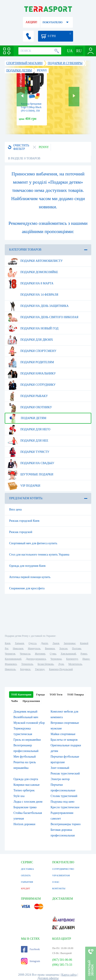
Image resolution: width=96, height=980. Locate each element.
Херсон (63, 648)
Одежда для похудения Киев (27, 566)
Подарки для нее (28, 441)
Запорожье (70, 643)
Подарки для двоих (30, 340)
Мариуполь (34, 648)
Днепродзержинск (36, 659)
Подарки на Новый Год (33, 329)
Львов (56, 643)
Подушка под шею (62, 802)
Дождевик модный (25, 712)
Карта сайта (69, 975)
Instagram (30, 961)
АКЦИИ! (31, 22)
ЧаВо (14, 701)
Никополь (10, 669)
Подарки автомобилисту (35, 261)
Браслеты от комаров (64, 740)
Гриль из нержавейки (27, 740)
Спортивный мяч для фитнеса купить (33, 543)
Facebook (30, 949)
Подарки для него (29, 429)
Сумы (53, 654)
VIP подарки (24, 486)
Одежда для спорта (26, 779)
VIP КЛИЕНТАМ (61, 875)
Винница (50, 648)
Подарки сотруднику (32, 385)
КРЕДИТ (26, 888)
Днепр (44, 643)
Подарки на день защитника (38, 306)
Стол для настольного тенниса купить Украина (39, 555)
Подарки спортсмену (32, 351)
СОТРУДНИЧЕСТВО (63, 869)
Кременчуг (72, 659)
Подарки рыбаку (28, 396)
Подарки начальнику (32, 374)
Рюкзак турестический (65, 773)
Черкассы (25, 654)
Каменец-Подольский (61, 669)
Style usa (19, 796)
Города (40, 694)
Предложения (31, 701)
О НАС (56, 882)
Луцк (61, 664)
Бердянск (25, 669)
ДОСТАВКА (27, 869)
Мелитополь (75, 664)
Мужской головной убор (29, 723)
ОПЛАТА (26, 875)
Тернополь (27, 664)
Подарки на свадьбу (31, 463)
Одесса (32, 643)
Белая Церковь (46, 664)
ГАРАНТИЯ (27, 882)
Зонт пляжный (60, 768)
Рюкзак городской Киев (24, 521)
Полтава (77, 648)
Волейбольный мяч (26, 717)
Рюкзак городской (21, 532)
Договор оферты (48, 978)
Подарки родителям (31, 362)
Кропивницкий (13, 659)
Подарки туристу (28, 452)
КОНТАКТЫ (59, 888)
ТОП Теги (56, 694)
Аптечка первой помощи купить (30, 577)
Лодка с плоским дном (28, 802)
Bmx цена (15, 509)
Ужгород (40, 669)
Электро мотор (60, 779)
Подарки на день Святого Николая (43, 317)
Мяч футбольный (25, 757)
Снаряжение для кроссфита (27, 588)
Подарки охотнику (30, 407)
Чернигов (10, 654)
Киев (7, 643)
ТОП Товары (75, 694)
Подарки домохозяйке (33, 272)
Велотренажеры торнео (66, 824)
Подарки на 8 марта (30, 283)
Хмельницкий (68, 654)
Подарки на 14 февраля (33, 295)
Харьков (19, 643)
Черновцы (56, 659)
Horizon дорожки (24, 824)
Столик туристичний (64, 796)
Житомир (40, 654)
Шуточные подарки (30, 475)
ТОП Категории (21, 694)
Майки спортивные (63, 734)
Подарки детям (27, 418)
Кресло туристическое (65, 807)
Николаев (18, 648)
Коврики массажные (26, 785)
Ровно (84, 654)
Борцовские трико (25, 807)
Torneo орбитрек (24, 790)
